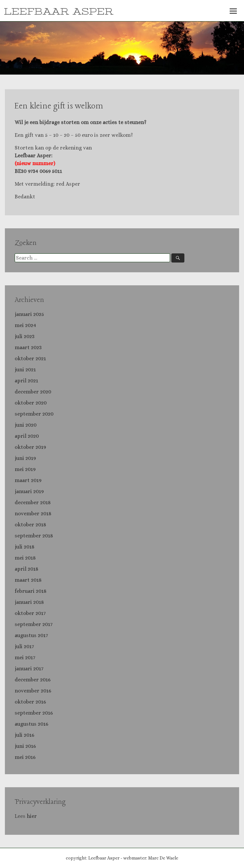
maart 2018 (28, 580)
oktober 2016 (30, 702)
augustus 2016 (31, 724)
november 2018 (33, 513)
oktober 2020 (31, 403)
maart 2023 (28, 347)
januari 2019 (29, 491)
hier (32, 816)
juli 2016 (24, 735)
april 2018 (27, 569)
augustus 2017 (31, 635)
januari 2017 (29, 669)
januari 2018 (29, 602)
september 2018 (34, 536)
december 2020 (33, 392)
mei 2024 (25, 325)
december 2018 (33, 502)
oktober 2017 (30, 613)
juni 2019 (25, 458)
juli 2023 (25, 336)
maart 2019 (28, 480)
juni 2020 (26, 425)
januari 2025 (29, 314)
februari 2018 (31, 591)
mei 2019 (25, 469)
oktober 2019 (30, 447)
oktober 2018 (30, 525)
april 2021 (26, 381)
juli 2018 (25, 547)
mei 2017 (25, 657)
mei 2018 (25, 558)
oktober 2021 (30, 358)
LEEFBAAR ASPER (59, 12)
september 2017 (34, 624)
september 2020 (34, 414)
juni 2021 (25, 370)
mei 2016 (25, 757)
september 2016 (34, 713)
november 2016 (33, 691)
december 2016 (33, 680)
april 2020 (27, 436)
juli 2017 (24, 646)
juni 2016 (25, 746)
